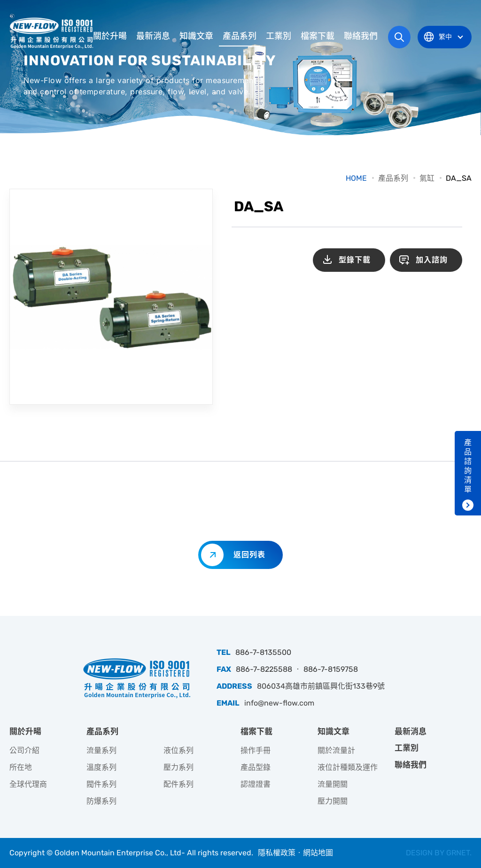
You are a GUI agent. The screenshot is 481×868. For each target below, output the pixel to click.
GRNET (458, 853)
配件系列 (178, 784)
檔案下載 (318, 36)
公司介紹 (24, 750)
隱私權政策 (277, 853)
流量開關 (333, 784)
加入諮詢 (432, 260)
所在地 (21, 767)
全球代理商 (28, 784)
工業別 (279, 36)
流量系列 (101, 750)
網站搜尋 (399, 37)
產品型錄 (256, 767)
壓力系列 (178, 767)
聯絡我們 (361, 36)
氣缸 (427, 178)
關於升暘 (110, 36)
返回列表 (249, 555)
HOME (356, 178)
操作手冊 (256, 750)
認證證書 (256, 784)
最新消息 (153, 36)
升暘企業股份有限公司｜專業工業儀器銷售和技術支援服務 (53, 33)
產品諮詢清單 (468, 466)
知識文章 (196, 36)
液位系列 (178, 750)
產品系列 (240, 36)
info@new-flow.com (279, 703)
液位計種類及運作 (348, 767)
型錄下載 (355, 260)
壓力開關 (333, 801)
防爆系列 (101, 801)
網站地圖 (318, 853)
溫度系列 (101, 767)
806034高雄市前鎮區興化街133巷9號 (321, 686)
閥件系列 (101, 784)
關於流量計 (336, 750)
